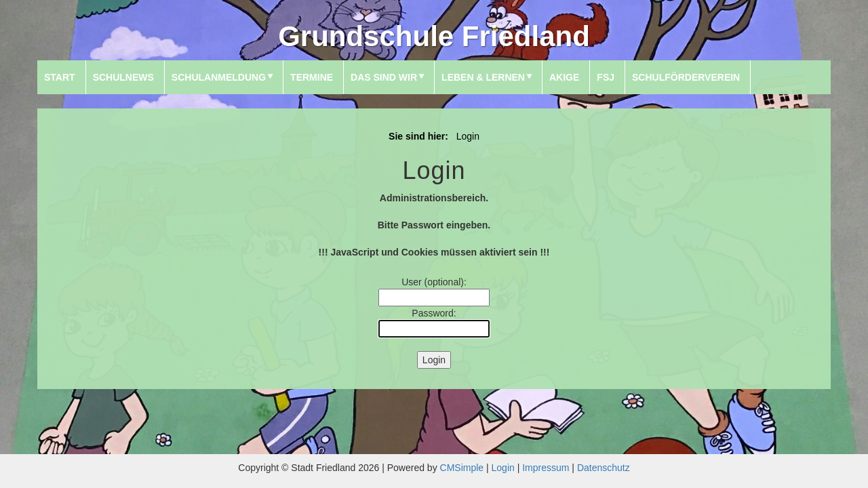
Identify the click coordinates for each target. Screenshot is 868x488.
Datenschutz (604, 468)
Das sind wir (384, 77)
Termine (312, 77)
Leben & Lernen (483, 77)
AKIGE (564, 77)
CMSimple (462, 468)
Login (503, 468)
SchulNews (123, 77)
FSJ (606, 77)
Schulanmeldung (219, 77)
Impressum (546, 468)
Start (60, 77)
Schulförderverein (686, 77)
